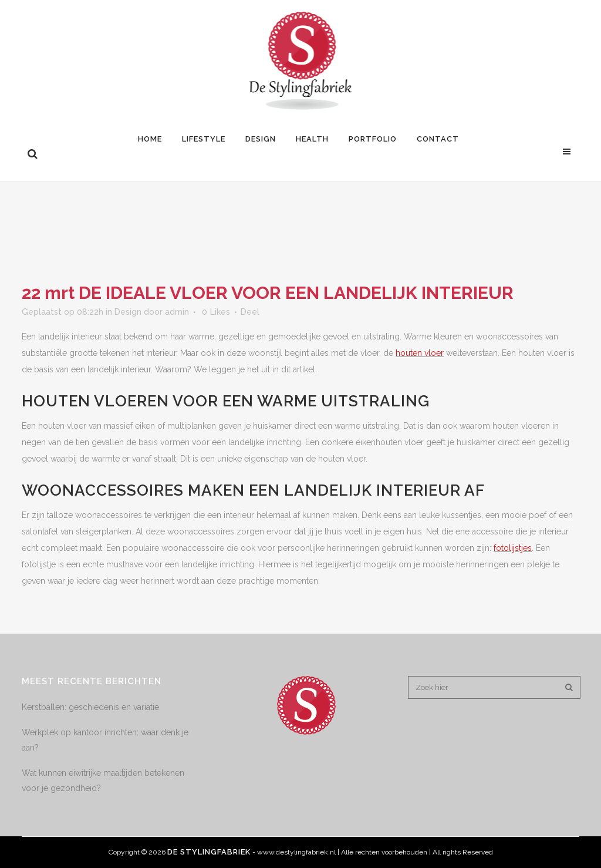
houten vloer (420, 353)
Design (128, 312)
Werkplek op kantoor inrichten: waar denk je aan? (105, 740)
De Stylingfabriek (209, 852)
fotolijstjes (513, 548)
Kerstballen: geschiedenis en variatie (90, 707)
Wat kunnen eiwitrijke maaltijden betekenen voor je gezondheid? (103, 780)
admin (177, 312)
